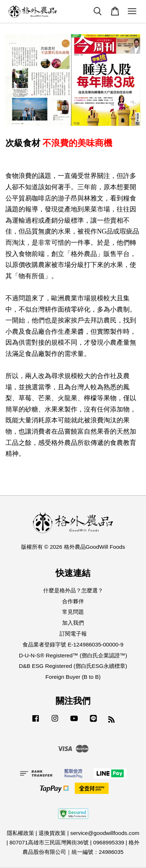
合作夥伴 (73, 601)
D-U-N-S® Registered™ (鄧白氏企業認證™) (73, 655)
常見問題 (73, 612)
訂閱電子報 (73, 634)
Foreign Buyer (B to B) (73, 677)
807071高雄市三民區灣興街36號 (49, 842)
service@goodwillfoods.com (105, 833)
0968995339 (109, 842)
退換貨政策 (52, 833)
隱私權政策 (21, 833)
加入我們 (73, 623)
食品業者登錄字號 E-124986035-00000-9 (73, 644)
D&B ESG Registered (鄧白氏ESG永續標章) (73, 666)
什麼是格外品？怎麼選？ (73, 590)
